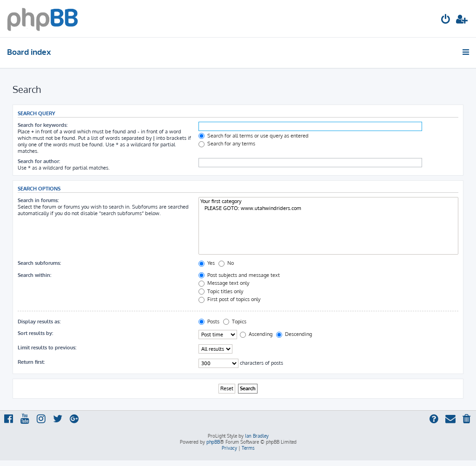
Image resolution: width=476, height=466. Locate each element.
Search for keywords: (43, 125)
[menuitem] (446, 20)
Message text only (224, 283)
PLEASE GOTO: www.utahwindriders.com (328, 208)
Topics (235, 322)
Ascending (256, 334)
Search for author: (39, 161)
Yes (207, 263)
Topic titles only (221, 291)
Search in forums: (38, 200)
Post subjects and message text (239, 275)
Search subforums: (39, 263)
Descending (294, 334)
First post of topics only (229, 299)
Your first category (328, 201)
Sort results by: (35, 333)
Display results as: (39, 322)
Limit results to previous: (47, 348)
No (226, 263)
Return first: (31, 362)
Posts (209, 322)
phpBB (213, 442)
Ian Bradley (257, 436)
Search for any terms (227, 144)
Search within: (34, 275)
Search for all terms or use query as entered (254, 136)
